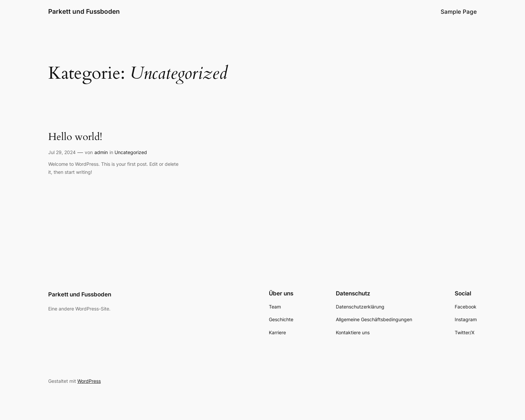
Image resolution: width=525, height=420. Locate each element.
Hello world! (75, 137)
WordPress (89, 381)
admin (101, 152)
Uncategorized (131, 152)
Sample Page (459, 12)
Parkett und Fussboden (84, 11)
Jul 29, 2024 (62, 152)
